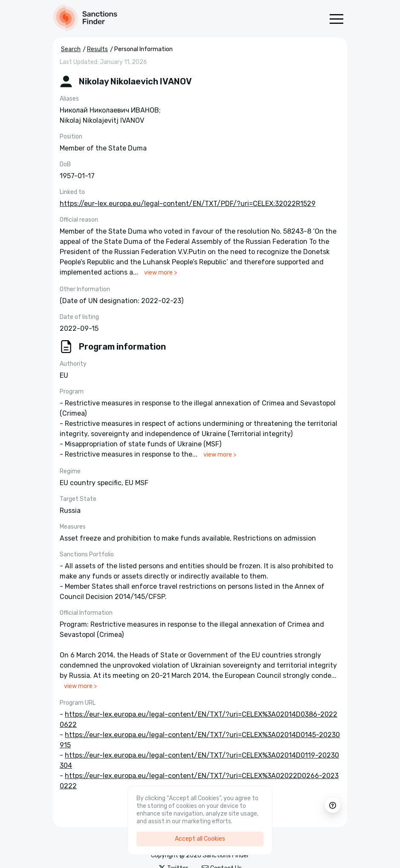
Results (97, 49)
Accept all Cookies (200, 839)
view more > (161, 273)
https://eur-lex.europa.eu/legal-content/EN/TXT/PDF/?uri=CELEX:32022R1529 (188, 204)
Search (71, 49)
